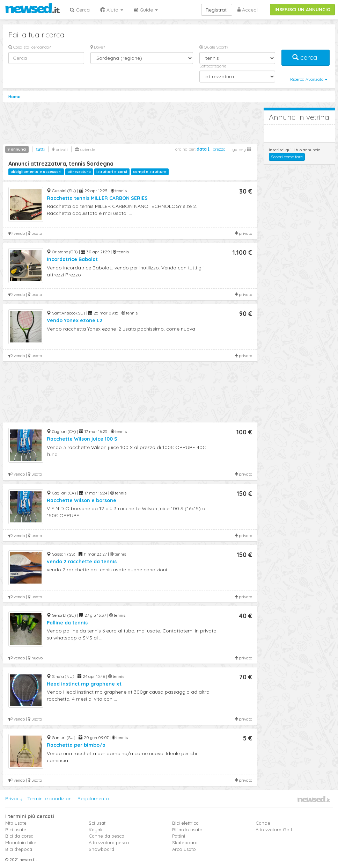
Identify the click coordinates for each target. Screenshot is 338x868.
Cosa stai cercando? (30, 47)
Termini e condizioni (50, 798)
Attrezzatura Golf (274, 830)
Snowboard (101, 849)
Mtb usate (16, 823)
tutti (40, 149)
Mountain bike (21, 842)
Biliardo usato (187, 830)
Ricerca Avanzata (309, 79)
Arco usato (184, 849)
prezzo (219, 149)
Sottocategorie (213, 66)
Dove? (98, 47)
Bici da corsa (19, 836)
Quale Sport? (214, 47)
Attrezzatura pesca (109, 842)
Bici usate (16, 830)
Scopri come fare (287, 157)
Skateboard (185, 842)
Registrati (217, 10)
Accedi (248, 10)
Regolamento (93, 798)
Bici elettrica (185, 823)
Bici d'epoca (19, 849)
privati (60, 149)
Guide (146, 10)
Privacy (14, 798)
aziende (85, 149)
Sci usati (98, 823)
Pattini (179, 836)
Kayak (96, 830)
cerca (306, 57)
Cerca (80, 10)
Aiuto (112, 10)
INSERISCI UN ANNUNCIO (302, 9)
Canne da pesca (106, 836)
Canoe (263, 823)
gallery (242, 149)
